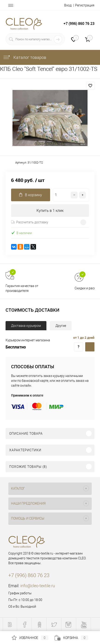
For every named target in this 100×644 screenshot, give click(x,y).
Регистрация (85, 5)
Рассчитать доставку (30, 222)
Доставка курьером (26, 326)
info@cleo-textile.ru (38, 586)
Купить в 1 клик (50, 211)
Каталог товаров (24, 57)
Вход (68, 5)
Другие (61, 326)
